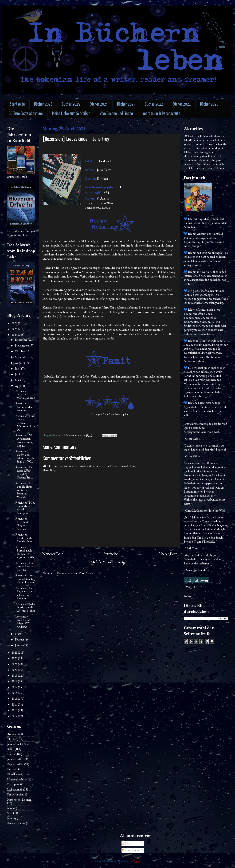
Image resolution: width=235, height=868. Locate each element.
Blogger (137, 861)
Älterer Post (167, 554)
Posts (126, 843)
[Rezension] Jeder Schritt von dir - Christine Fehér (25, 607)
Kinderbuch (14, 794)
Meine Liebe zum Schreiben (71, 114)
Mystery (12, 818)
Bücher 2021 (182, 104)
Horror (11, 754)
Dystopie (12, 784)
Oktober (20, 351)
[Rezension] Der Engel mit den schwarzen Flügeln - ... (24, 593)
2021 (15, 664)
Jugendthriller (16, 759)
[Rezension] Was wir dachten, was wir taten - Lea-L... (24, 440)
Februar (20, 639)
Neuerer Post (53, 554)
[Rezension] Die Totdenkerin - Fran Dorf (24, 566)
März (18, 634)
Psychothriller (15, 764)
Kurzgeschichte (16, 823)
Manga (11, 808)
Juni (18, 374)
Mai (18, 380)
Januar (19, 645)
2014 (15, 704)
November (22, 345)
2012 (15, 716)
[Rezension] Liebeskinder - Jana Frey (24, 407)
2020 (15, 670)
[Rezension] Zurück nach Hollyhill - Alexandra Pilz (24, 552)
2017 (15, 687)
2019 (15, 676)
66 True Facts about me (26, 114)
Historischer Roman (19, 800)
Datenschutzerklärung (123, 466)
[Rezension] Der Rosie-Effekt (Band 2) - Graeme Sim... (24, 472)
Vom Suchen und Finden (116, 114)
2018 (15, 681)
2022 (15, 658)
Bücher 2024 (99, 104)
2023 (15, 653)
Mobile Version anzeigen (110, 562)
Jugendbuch (14, 744)
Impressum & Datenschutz (161, 114)
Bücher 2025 (71, 104)
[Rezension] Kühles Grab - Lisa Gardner (24, 538)
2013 (15, 710)
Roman (12, 734)
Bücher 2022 (154, 104)
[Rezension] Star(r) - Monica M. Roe (25, 394)
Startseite (17, 104)
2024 (15, 335)
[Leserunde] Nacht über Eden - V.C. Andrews (22, 622)
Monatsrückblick (17, 779)
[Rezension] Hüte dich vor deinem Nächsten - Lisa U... (25, 423)
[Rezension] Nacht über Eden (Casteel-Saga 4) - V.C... (24, 456)
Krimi (11, 749)
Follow (188, 596)
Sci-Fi (11, 813)
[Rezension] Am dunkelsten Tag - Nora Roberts (25, 579)
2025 (15, 329)
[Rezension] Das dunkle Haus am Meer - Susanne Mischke (24, 490)
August (20, 363)
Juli (17, 368)
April (18, 386)
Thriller (12, 739)
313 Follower (196, 580)
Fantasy (12, 769)
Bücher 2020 (209, 104)
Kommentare (131, 850)
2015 (15, 699)
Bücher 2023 (126, 104)
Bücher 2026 (43, 104)
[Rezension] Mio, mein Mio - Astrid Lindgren (25, 508)
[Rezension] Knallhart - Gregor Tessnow (22, 524)
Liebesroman (15, 789)
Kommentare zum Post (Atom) (75, 573)
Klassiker (12, 774)
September (22, 357)
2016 (15, 693)
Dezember (21, 340)
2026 (15, 323)
